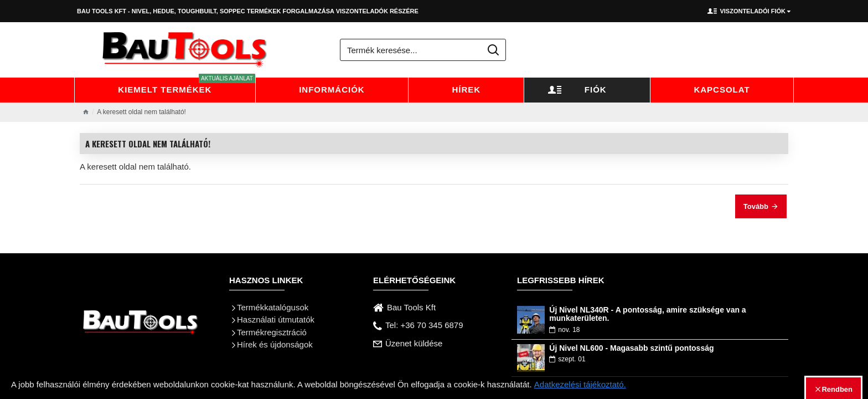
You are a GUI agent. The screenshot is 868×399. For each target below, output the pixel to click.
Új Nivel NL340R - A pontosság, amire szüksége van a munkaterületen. (647, 314)
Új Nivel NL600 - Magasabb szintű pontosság (631, 348)
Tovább (756, 206)
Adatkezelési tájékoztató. (580, 384)
